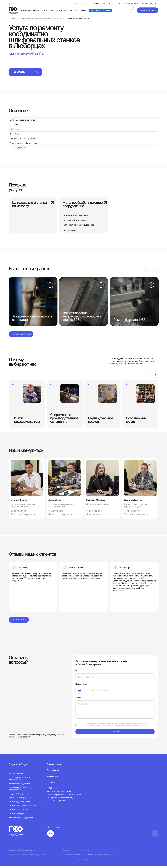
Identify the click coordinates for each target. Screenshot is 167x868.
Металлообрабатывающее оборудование (83, 205)
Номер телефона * (83, 686)
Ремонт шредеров (17, 816)
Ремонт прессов (16, 775)
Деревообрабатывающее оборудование (20, 781)
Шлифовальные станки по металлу (33, 205)
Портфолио (61, 10)
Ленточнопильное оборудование (78, 225)
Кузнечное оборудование (75, 220)
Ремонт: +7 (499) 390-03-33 (59, 794)
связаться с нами (148, 10)
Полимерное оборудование (21, 800)
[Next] (156, 271)
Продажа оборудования (101, 10)
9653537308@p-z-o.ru (23, 516)
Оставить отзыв (19, 622)
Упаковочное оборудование (21, 820)
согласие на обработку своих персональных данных (105, 726)
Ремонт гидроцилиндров (20, 804)
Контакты (73, 10)
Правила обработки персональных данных (26, 857)
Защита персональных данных (76, 852)
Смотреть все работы (21, 336)
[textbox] (78, 692)
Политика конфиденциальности (22, 852)
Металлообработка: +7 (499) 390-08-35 (124, 4)
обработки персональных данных (136, 727)
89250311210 (56, 513)
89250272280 (132, 513)
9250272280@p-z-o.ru (136, 516)
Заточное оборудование (19, 786)
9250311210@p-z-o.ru (60, 516)
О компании (47, 10)
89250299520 (94, 513)
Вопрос (79, 700)
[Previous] (148, 271)
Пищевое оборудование (19, 796)
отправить (115, 733)
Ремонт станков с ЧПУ (19, 812)
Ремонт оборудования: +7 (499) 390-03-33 (92, 4)
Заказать (27, 72)
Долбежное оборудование (75, 215)
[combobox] (82, 692)
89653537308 (18, 513)
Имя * (78, 672)
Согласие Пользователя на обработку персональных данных (89, 857)
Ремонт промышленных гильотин (23, 808)
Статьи (83, 10)
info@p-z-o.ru (94, 516)
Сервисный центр (30, 10)
